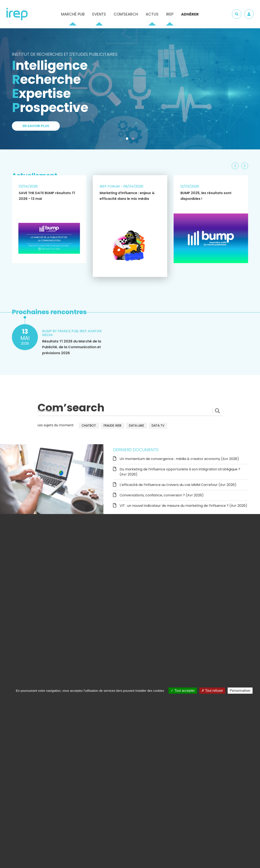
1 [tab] (128, 139)
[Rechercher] (130, 411)
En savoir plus (36, 126)
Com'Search (126, 14)
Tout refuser (212, 691)
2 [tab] (134, 139)
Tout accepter (183, 691)
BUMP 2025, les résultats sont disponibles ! (206, 196)
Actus (152, 14)
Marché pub (73, 14)
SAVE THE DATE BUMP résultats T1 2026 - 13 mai (47, 196)
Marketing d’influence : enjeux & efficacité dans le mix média (127, 196)
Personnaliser (240, 691)
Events (99, 14)
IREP (170, 14)
